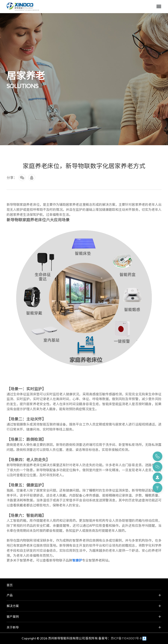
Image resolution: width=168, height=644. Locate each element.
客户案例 (13, 617)
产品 (10, 595)
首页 (10, 585)
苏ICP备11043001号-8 (126, 638)
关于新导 (13, 627)
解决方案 (13, 606)
